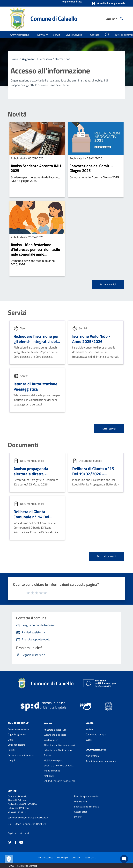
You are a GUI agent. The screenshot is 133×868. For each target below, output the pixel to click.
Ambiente (49, 776)
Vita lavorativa (51, 740)
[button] (108, 3)
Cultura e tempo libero (55, 735)
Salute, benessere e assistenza (60, 781)
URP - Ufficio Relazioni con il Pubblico (27, 824)
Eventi (89, 740)
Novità (17, 114)
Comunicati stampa (96, 734)
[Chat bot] (124, 859)
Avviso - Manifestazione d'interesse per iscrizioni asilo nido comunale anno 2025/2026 (35, 252)
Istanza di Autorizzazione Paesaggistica (35, 386)
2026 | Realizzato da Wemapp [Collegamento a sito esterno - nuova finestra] (23, 866)
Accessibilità (81, 812)
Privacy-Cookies (45, 857)
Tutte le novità (108, 284)
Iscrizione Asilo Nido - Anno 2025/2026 (91, 339)
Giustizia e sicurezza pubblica (59, 765)
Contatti (13, 791)
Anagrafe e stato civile (55, 730)
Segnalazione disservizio (87, 807)
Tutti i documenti (107, 556)
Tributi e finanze (52, 771)
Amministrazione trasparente (101, 761)
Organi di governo (17, 734)
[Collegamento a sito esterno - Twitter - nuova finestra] (10, 842)
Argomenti (29, 59)
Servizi (17, 313)
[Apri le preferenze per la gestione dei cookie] (9, 859)
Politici (11, 750)
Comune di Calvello (54, 18)
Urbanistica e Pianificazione (58, 750)
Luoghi (11, 760)
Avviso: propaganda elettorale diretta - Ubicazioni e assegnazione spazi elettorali (37, 476)
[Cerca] (122, 19)
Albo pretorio (92, 756)
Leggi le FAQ (80, 801)
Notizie (89, 729)
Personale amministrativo (21, 755)
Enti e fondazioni (16, 745)
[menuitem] (95, 35)
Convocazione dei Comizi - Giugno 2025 (91, 168)
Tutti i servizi (109, 429)
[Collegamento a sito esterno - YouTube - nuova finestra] (21, 842)
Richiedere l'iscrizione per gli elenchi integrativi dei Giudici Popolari (36, 341)
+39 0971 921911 (17, 812)
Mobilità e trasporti (53, 760)
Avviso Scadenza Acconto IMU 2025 (36, 168)
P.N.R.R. (78, 817)
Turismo (48, 755)
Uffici (11, 740)
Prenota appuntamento (86, 796)
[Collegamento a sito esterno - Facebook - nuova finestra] (15, 842)
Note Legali (63, 857)
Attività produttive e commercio (60, 745)
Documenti (23, 445)
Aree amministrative (18, 729)
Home (14, 59)
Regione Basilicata (72, 2)
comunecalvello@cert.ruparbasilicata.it (28, 818)
